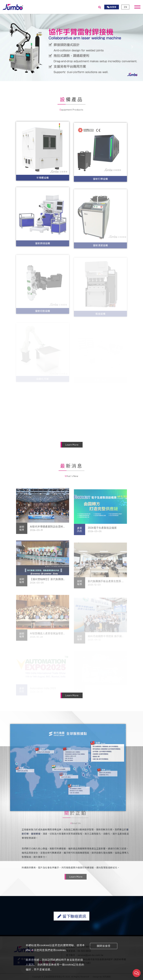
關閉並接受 (104, 946)
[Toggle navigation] (137, 7)
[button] (11, 47)
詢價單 (112, 7)
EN (125, 7)
